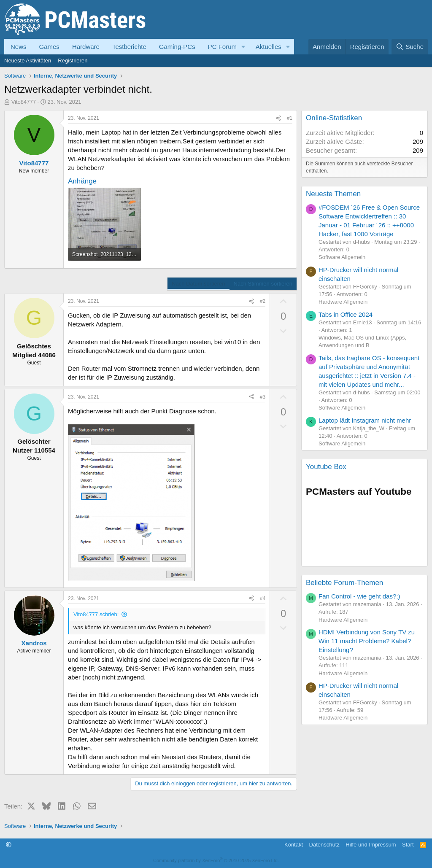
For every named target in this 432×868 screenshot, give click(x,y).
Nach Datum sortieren (198, 284)
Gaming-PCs (177, 47)
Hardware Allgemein (343, 302)
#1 (290, 118)
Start (408, 845)
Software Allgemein (342, 257)
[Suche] (410, 47)
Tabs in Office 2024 (346, 314)
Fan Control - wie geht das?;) (359, 596)
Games (49, 47)
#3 (263, 397)
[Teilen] (278, 118)
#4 (263, 598)
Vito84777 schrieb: (96, 614)
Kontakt (294, 845)
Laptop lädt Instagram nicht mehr (365, 420)
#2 (263, 301)
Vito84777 (24, 102)
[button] (243, 47)
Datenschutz (324, 845)
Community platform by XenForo (216, 860)
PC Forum (222, 47)
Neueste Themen (333, 194)
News (19, 47)
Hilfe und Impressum (371, 845)
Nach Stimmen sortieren (263, 284)
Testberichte (129, 47)
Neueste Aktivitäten (28, 61)
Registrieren (73, 61)
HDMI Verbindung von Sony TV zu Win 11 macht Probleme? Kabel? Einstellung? (367, 641)
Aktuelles (269, 47)
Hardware (86, 47)
